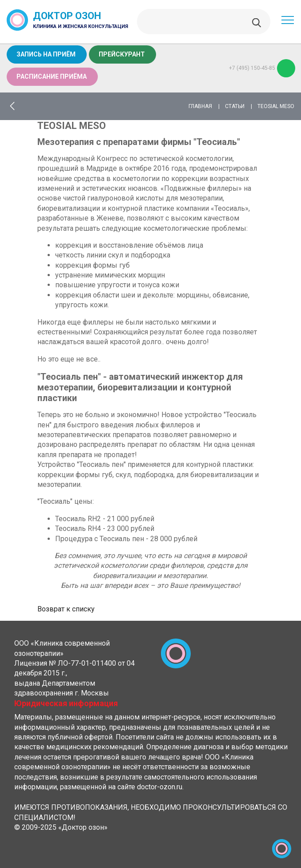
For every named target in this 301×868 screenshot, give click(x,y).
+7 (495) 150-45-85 (262, 68)
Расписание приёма (52, 76)
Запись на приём (46, 54)
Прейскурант (122, 54)
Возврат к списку (66, 609)
